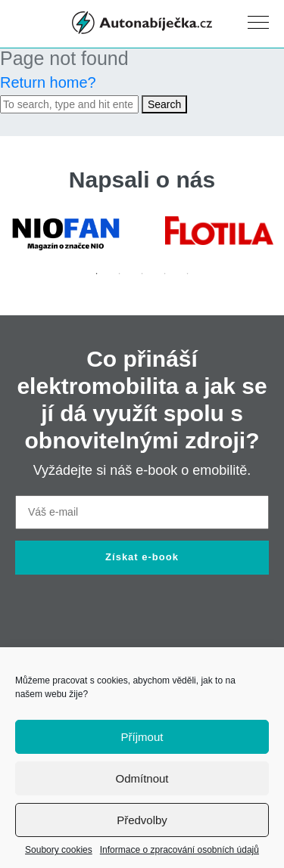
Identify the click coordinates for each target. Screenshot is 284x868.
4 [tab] (165, 274)
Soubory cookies (59, 850)
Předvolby (142, 820)
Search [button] (164, 104)
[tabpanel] (66, 234)
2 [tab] (120, 274)
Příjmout (142, 737)
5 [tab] (188, 274)
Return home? (48, 82)
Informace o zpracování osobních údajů (179, 850)
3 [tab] (142, 274)
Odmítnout (142, 778)
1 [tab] (97, 274)
